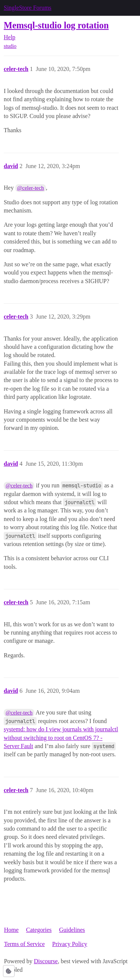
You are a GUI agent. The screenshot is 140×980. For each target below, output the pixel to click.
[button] (9, 971)
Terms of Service (24, 944)
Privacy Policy (70, 944)
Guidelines (72, 930)
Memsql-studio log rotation (56, 25)
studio (10, 46)
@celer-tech (31, 188)
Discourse (46, 961)
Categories (39, 930)
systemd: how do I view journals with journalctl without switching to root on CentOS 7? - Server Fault (61, 738)
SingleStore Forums (28, 8)
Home (11, 930)
